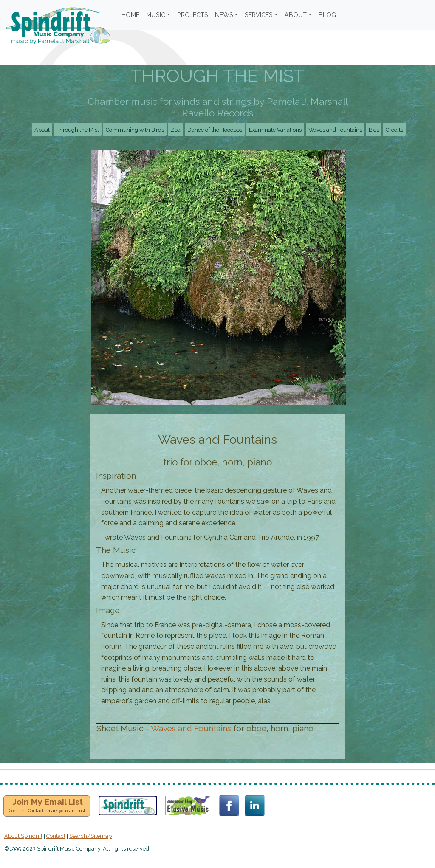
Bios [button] (374, 130)
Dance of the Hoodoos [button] (215, 130)
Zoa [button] (176, 130)
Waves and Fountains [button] (335, 130)
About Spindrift (23, 836)
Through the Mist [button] (78, 130)
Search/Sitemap (90, 836)
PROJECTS (193, 15)
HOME (130, 15)
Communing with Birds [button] (135, 130)
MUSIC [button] (156, 15)
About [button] (42, 130)
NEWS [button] (224, 15)
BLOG (327, 15)
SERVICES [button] (259, 15)
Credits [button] (394, 130)
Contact (56, 836)
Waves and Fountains (191, 728)
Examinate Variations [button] (275, 130)
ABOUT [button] (296, 15)
